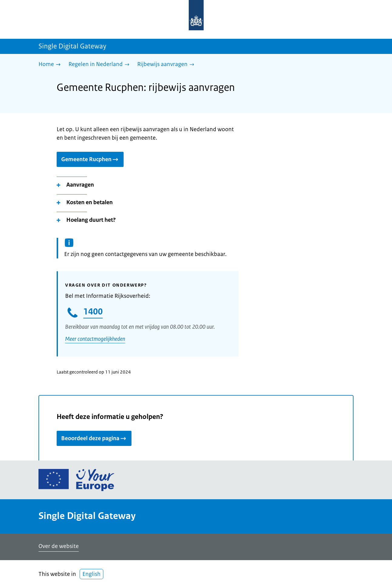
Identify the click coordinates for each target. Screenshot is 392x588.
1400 (93, 311)
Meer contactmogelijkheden (95, 339)
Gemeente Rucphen (90, 159)
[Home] (51, 65)
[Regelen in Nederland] (100, 65)
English (91, 574)
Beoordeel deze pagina (94, 438)
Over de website (59, 546)
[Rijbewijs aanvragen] (167, 65)
